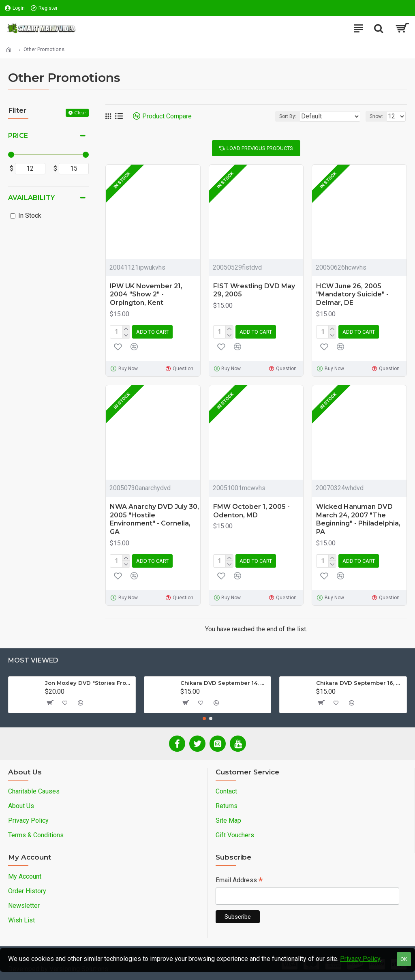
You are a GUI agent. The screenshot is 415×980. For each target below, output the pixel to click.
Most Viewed (33, 660)
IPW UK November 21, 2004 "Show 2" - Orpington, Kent (146, 295)
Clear (80, 113)
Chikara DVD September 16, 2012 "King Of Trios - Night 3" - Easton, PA (360, 683)
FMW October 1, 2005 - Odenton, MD (251, 511)
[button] (204, 718)
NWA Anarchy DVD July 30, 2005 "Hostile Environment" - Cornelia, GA (154, 519)
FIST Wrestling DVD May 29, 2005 (254, 290)
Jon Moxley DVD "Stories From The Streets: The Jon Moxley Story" (89, 683)
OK (404, 959)
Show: (376, 116)
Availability (31, 198)
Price (18, 136)
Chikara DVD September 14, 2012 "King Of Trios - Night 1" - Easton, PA (224, 683)
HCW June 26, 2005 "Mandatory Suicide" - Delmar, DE (352, 295)
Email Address (239, 881)
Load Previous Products (260, 148)
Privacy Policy (360, 959)
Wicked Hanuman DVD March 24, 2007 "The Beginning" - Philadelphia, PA (358, 519)
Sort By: (288, 116)
